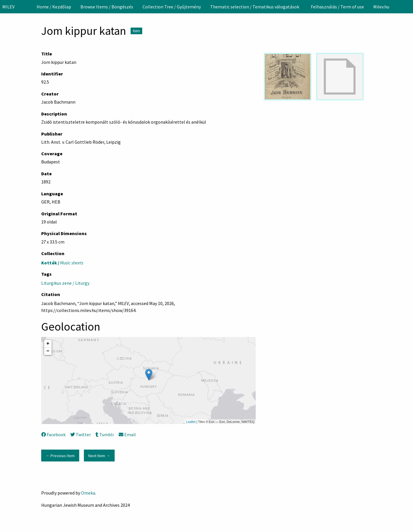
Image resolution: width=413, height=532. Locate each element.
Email (127, 434)
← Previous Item (60, 456)
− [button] (48, 351)
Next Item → (99, 456)
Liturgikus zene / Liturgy (65, 283)
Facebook (53, 434)
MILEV (8, 7)
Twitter (81, 434)
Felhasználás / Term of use (337, 7)
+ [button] (48, 344)
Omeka (88, 493)
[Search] (408, 7)
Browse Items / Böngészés (107, 7)
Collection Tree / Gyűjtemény (172, 7)
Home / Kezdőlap (54, 7)
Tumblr (105, 434)
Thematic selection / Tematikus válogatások (255, 7)
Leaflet (191, 422)
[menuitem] (54, 7)
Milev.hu (381, 7)
